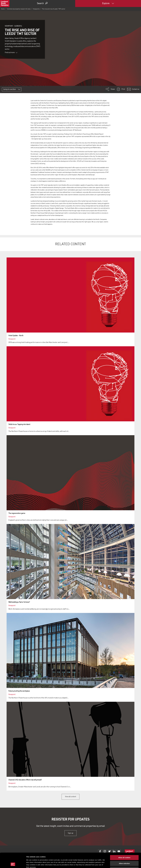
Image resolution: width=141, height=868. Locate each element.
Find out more (11, 53)
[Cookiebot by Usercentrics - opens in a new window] (13, 864)
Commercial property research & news (19, 9)
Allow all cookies (124, 844)
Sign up (70, 833)
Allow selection (124, 850)
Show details (105, 864)
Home (3, 9)
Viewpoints (36, 9)
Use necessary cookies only (124, 855)
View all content (71, 797)
